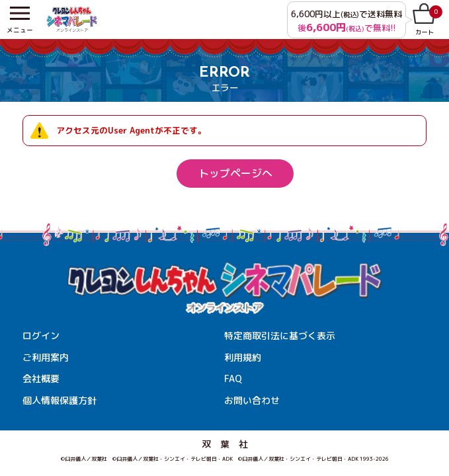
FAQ (233, 378)
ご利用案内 (46, 357)
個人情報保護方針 (60, 400)
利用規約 (243, 357)
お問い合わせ (252, 400)
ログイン (41, 336)
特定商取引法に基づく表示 (280, 336)
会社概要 (41, 378)
